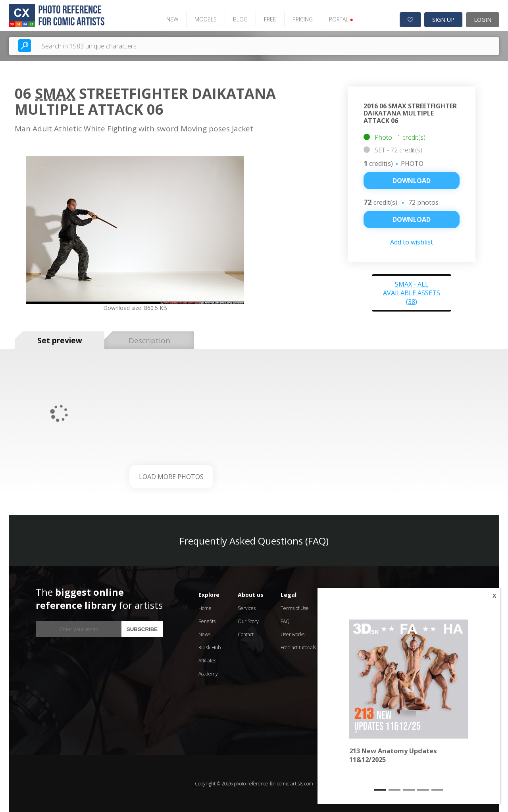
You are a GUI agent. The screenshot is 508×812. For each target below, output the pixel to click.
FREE (268, 19)
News (204, 634)
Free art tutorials (298, 647)
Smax (55, 93)
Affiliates (207, 660)
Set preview (60, 340)
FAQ (285, 621)
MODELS (204, 19)
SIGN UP (443, 19)
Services (247, 608)
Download (412, 180)
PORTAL (340, 19)
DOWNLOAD (412, 219)
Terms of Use (295, 608)
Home (205, 608)
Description (149, 340)
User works (292, 634)
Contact (246, 634)
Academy (208, 673)
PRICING (301, 19)
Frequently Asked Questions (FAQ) (254, 540)
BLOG (239, 19)
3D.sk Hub (210, 647)
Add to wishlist (412, 242)
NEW (171, 19)
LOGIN (483, 19)
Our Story (248, 621)
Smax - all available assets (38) (412, 292)
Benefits (207, 621)
